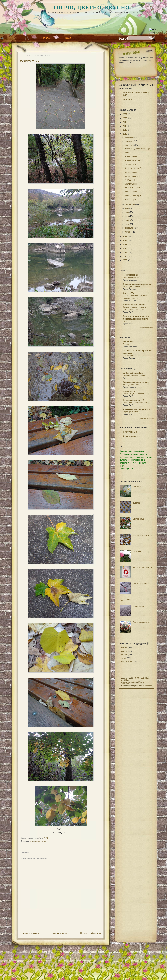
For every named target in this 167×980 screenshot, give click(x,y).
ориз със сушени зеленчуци (137, 149)
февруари (130, 228)
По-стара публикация (91, 933)
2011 (125, 252)
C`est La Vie (129, 293)
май (127, 216)
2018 (125, 126)
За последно (129, 321)
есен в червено (132, 192)
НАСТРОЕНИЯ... (131, 432)
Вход (68, 38)
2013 (125, 245)
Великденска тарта (131, 385)
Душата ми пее (130, 436)
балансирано (127, 661)
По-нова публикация (30, 933)
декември (130, 137)
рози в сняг (138, 551)
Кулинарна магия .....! (133, 400)
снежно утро (139, 606)
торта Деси (130, 180)
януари (128, 232)
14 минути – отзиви (131, 287)
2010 (125, 256)
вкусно (124, 651)
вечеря (128, 153)
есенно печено (131, 156)
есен (32, 841)
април (128, 220)
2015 (125, 237)
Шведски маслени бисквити (135, 403)
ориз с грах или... (132, 176)
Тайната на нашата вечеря (136, 382)
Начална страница (60, 933)
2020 (125, 118)
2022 (125, 114)
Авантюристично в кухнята (136, 409)
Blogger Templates (128, 682)
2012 (125, 249)
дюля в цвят (127, 600)
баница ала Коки (132, 188)
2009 (125, 260)
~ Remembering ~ (131, 275)
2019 (125, 122)
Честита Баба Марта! (143, 567)
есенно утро (30, 60)
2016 (125, 134)
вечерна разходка (133, 196)
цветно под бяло (141, 584)
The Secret (128, 99)
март (127, 224)
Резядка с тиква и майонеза (135, 376)
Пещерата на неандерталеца (137, 284)
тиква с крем (130, 164)
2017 (125, 130)
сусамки (137, 503)
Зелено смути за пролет (134, 394)
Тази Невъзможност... (132, 277)
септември (130, 204)
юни (127, 212)
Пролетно (127, 344)
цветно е (137, 487)
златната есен (131, 184)
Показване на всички (147, 328)
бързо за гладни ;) (133, 168)
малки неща (129, 391)
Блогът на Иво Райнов (134, 305)
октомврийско (131, 172)
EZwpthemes (146, 686)
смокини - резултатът (143, 535)
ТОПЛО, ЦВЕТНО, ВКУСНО (91, 8)
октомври (129, 145)
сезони (37, 841)
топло (43, 841)
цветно (124, 648)
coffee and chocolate (133, 373)
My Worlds (128, 342)
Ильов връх (128, 356)
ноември (129, 141)
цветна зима (139, 519)
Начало (46, 38)
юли (127, 208)
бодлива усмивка (141, 622)
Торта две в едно (131, 412)
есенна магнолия (132, 160)
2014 (125, 241)
